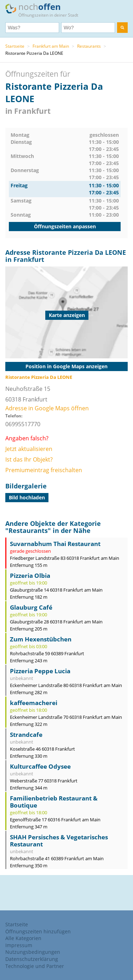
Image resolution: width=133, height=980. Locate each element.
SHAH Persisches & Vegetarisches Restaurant (59, 841)
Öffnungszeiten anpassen (65, 226)
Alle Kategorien (23, 938)
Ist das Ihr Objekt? (29, 459)
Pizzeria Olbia (30, 576)
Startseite (15, 46)
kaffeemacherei (34, 703)
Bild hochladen (27, 497)
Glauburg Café (31, 607)
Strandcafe (26, 735)
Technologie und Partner (35, 966)
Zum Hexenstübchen (41, 639)
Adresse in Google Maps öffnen (47, 408)
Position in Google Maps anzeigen (66, 366)
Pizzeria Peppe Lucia (40, 671)
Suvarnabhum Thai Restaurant (55, 544)
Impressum (19, 945)
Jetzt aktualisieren (29, 449)
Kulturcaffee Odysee (40, 766)
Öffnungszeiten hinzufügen (38, 931)
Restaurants (89, 46)
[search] (122, 28)
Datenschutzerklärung (32, 959)
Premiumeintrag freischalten (44, 470)
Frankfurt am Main (51, 46)
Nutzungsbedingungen (33, 952)
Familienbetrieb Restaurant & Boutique (54, 802)
